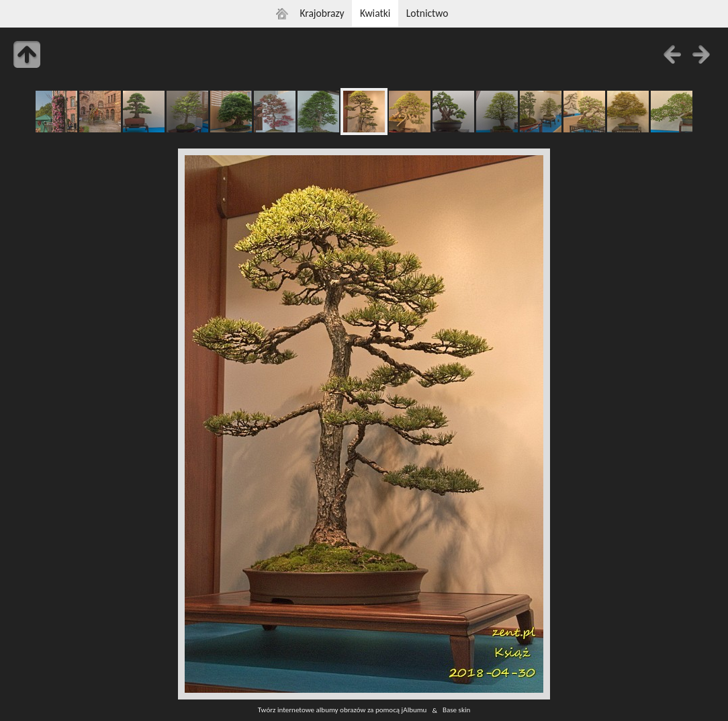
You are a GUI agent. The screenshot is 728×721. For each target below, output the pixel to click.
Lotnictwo (427, 13)
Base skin (456, 710)
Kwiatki (375, 13)
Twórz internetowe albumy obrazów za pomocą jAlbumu (343, 710)
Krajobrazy (322, 13)
